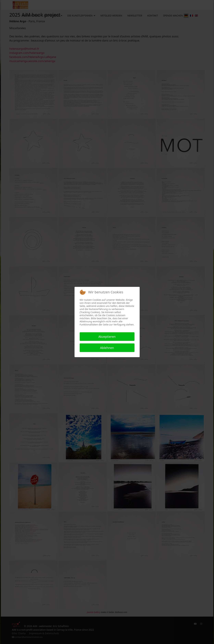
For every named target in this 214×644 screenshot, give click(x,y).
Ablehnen (107, 348)
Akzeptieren (107, 337)
